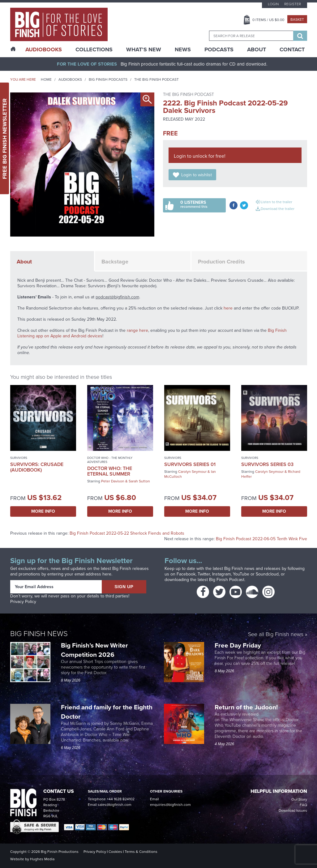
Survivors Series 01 (190, 464)
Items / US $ (268, 20)
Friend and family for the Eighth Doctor (107, 712)
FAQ (303, 805)
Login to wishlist (197, 175)
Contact (292, 49)
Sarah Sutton (139, 481)
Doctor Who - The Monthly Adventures (110, 460)
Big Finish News (39, 634)
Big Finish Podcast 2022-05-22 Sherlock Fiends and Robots (127, 533)
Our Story (299, 799)
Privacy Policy (23, 602)
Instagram (221, 574)
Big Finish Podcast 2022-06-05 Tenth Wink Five (261, 539)
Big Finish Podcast (227, 580)
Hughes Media (42, 859)
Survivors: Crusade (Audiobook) (37, 467)
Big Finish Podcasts (108, 79)
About (257, 49)
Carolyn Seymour (192, 472)
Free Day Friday (238, 645)
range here (137, 330)
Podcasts (219, 49)
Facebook (186, 574)
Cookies (115, 852)
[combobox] (251, 36)
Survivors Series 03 (267, 464)
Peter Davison (113, 481)
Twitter (204, 574)
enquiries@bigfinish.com (170, 805)
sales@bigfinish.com (115, 805)
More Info (43, 511)
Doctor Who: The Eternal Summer (110, 471)
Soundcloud (267, 574)
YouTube (241, 574)
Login (273, 4)
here (228, 308)
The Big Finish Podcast (156, 79)
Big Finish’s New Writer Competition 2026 (94, 650)
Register (293, 4)
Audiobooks (70, 79)
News (183, 49)
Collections (94, 49)
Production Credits (221, 262)
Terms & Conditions (141, 852)
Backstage (115, 262)
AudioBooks (44, 49)
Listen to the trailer (276, 202)
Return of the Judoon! (247, 707)
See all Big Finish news (276, 635)
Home (46, 79)
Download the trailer (278, 209)
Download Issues (293, 810)
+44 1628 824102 (121, 799)
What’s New (144, 49)
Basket (297, 19)
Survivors (19, 458)
